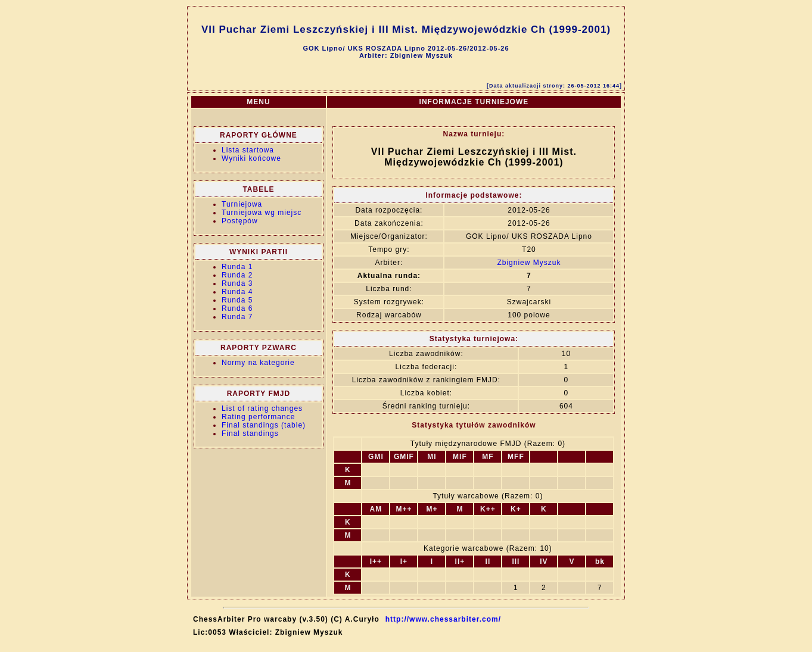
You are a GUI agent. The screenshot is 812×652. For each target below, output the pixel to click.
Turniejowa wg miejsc (262, 213)
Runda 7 (237, 317)
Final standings (250, 433)
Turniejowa (242, 204)
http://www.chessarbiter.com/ (443, 619)
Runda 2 (237, 275)
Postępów (240, 221)
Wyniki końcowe (251, 158)
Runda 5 (237, 300)
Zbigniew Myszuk (529, 263)
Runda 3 (237, 283)
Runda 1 (237, 267)
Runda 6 (237, 308)
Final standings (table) (264, 425)
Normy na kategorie (258, 363)
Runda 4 (237, 292)
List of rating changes (262, 408)
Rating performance (258, 417)
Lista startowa (248, 150)
